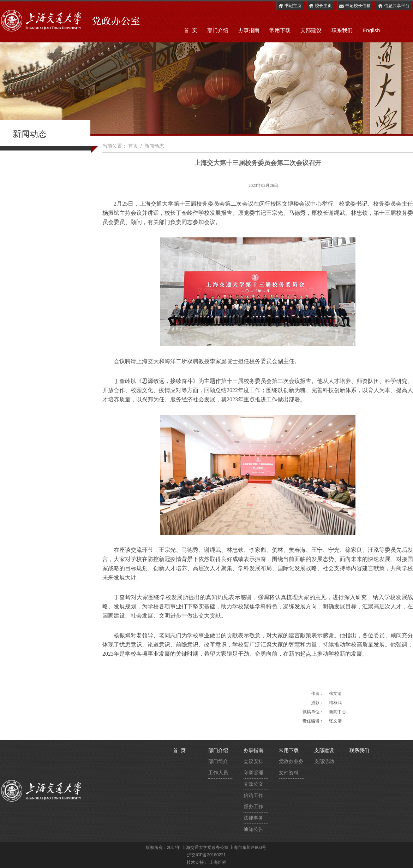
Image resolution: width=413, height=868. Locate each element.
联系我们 (342, 30)
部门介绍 (218, 30)
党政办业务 (291, 761)
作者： (317, 693)
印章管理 (253, 773)
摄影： (317, 703)
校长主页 (320, 6)
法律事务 (253, 818)
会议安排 (253, 761)
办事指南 (249, 30)
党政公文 (253, 784)
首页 (133, 146)
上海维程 (218, 862)
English (371, 30)
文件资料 (289, 773)
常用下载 (280, 30)
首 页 (191, 30)
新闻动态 (154, 146)
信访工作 (253, 795)
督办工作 (253, 807)
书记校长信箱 (355, 6)
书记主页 (290, 6)
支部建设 (311, 30)
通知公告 (253, 829)
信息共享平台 (393, 6)
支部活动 (324, 761)
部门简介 (218, 761)
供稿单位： (313, 712)
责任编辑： (313, 721)
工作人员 (218, 773)
